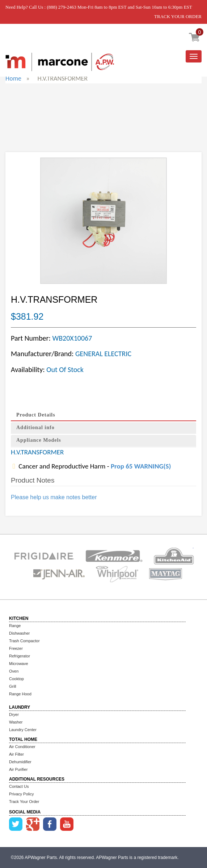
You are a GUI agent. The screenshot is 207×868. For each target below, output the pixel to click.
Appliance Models (39, 440)
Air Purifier (18, 769)
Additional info (35, 427)
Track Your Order (24, 802)
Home (13, 78)
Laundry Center (23, 730)
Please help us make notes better (54, 497)
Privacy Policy (21, 794)
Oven (14, 671)
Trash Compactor (24, 641)
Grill (13, 686)
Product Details (36, 415)
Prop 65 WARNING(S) (141, 466)
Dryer (14, 714)
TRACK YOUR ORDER (178, 16)
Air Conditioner (22, 747)
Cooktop (16, 679)
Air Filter (16, 754)
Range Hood (20, 694)
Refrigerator (20, 656)
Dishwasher (19, 633)
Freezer (16, 648)
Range (15, 626)
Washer (16, 722)
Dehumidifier (20, 762)
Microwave (19, 664)
